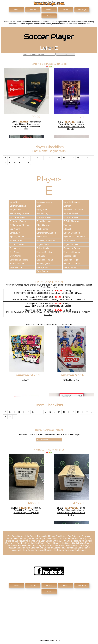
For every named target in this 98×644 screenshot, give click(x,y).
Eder (39, 206)
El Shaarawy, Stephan (19, 225)
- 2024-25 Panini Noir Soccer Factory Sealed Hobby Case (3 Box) (26, 510)
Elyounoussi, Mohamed (74, 237)
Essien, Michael (17, 264)
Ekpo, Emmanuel (17, 217)
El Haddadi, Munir (45, 221)
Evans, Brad (42, 267)
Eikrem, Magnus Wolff (19, 214)
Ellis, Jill (67, 229)
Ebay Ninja (82, 10)
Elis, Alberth (15, 229)
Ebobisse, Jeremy (45, 202)
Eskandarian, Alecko (19, 260)
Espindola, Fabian (45, 260)
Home (16, 10)
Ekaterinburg (42, 214)
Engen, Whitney (71, 244)
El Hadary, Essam (18, 221)
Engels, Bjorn (43, 244)
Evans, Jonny (70, 267)
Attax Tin (26, 380)
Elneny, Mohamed (72, 233)
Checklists (33, 10)
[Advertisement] (49, 615)
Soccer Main (42, 439)
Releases (49, 10)
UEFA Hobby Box (71, 380)
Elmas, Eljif (14, 233)
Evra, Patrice (42, 271)
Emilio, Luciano (70, 241)
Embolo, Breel (16, 241)
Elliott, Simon (42, 229)
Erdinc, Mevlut (43, 248)
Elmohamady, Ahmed (46, 233)
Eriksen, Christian (44, 252)
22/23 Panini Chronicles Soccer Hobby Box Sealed (48, 306)
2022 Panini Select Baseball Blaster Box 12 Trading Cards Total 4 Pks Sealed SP (48, 299)
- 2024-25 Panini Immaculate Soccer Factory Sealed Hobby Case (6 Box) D (71, 511)
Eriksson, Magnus (72, 252)
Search (65, 10)
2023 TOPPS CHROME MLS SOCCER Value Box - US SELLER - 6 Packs (48, 293)
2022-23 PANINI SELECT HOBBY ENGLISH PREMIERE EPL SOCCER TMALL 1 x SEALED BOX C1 (48, 313)
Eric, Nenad (15, 252)
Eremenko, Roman (72, 248)
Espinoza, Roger (71, 260)
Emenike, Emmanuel (46, 241)
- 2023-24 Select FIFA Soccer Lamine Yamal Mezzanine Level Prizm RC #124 (71, 126)
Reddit (49, 16)
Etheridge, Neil (43, 264)
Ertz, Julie (41, 256)
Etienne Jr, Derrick (72, 264)
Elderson (67, 225)
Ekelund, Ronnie (71, 214)
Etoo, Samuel (16, 267)
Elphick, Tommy (17, 237)
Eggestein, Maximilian (73, 210)
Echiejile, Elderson (72, 202)
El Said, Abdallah (71, 221)
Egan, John (42, 210)
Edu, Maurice (15, 210)
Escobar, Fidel (70, 256)
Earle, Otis (14, 202)
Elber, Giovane (43, 225)
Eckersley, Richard (18, 206)
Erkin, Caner (15, 256)
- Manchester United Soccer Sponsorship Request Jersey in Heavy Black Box (26, 125)
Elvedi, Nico (42, 237)
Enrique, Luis (15, 248)
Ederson (67, 206)
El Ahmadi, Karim (44, 217)
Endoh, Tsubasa (17, 244)
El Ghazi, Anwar (71, 217)
